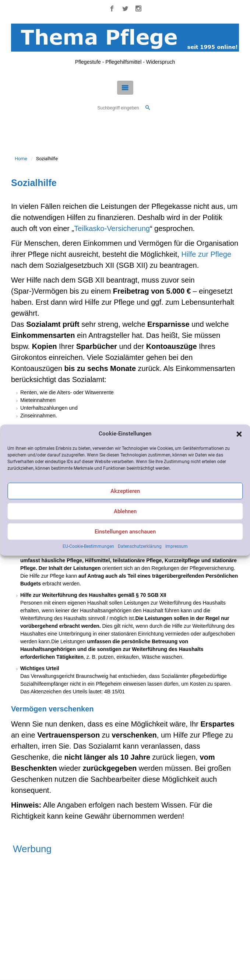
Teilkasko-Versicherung (112, 228)
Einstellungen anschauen (125, 532)
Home (21, 159)
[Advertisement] (125, 915)
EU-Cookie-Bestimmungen (88, 547)
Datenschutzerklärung (140, 547)
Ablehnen (125, 511)
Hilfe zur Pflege (206, 254)
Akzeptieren (125, 491)
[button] (239, 434)
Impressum (177, 547)
